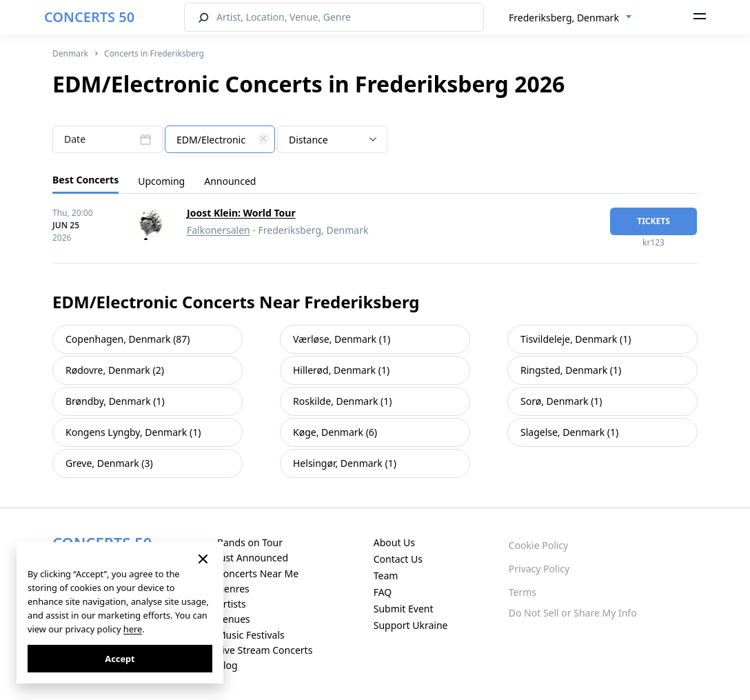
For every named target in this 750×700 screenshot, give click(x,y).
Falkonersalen (219, 230)
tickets (653, 221)
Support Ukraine (411, 625)
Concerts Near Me (258, 573)
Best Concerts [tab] (85, 180)
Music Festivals (251, 635)
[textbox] (220, 140)
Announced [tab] (230, 181)
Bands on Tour (250, 542)
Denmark (70, 53)
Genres (233, 589)
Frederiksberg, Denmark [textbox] (564, 18)
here (133, 629)
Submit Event (404, 609)
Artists (232, 604)
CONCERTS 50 (89, 17)
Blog (227, 665)
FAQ (383, 592)
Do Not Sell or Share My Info (573, 613)
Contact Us (398, 559)
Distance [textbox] (308, 140)
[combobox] (570, 18)
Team (386, 576)
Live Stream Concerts (265, 650)
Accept (120, 659)
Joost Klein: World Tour (241, 213)
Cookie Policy (538, 545)
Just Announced (253, 558)
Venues (234, 619)
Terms (523, 592)
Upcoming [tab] (161, 181)
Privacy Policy (539, 569)
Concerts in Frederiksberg (154, 53)
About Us (394, 542)
